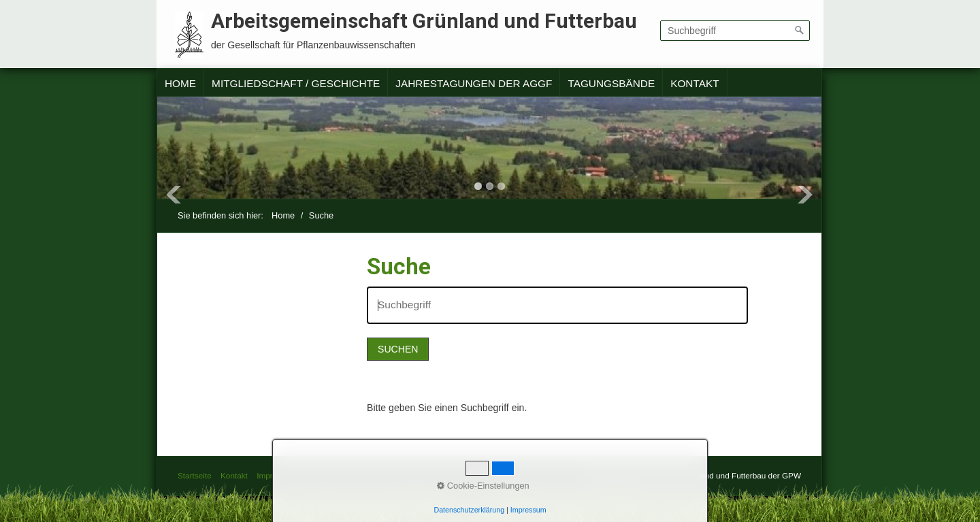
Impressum (276, 475)
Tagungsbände (611, 83)
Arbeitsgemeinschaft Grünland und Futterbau (424, 21)
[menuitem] (181, 84)
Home (180, 83)
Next (805, 195)
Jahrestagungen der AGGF (474, 83)
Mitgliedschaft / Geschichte (296, 83)
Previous (174, 195)
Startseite (195, 475)
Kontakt (695, 83)
